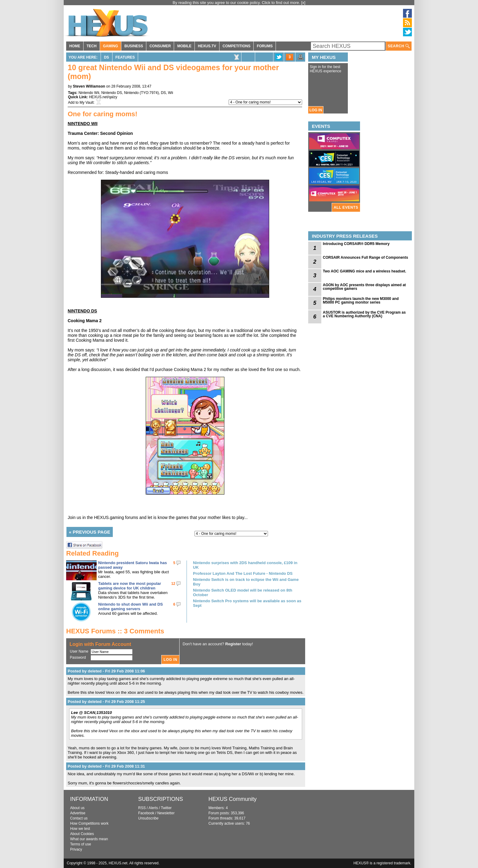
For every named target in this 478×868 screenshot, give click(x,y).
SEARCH (399, 46)
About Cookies (82, 834)
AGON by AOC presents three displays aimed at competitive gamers (364, 287)
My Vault (87, 103)
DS (107, 57)
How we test (80, 829)
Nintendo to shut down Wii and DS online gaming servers (130, 607)
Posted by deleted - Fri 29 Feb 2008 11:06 (106, 671)
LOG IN (316, 110)
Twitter (166, 808)
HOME (75, 46)
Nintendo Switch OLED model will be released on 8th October (243, 592)
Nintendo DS (112, 93)
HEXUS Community (233, 799)
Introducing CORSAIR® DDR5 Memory (356, 244)
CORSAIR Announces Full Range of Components (366, 258)
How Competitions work (89, 823)
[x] (303, 3)
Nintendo (131, 93)
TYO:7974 (149, 93)
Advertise (78, 813)
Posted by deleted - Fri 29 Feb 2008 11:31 (106, 766)
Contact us (79, 818)
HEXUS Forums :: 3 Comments (115, 631)
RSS (142, 808)
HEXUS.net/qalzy (103, 97)
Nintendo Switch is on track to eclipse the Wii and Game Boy (246, 582)
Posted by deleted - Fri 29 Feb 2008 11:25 (106, 702)
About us (77, 808)
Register (233, 644)
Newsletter (166, 813)
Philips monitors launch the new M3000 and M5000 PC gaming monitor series (361, 301)
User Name (79, 651)
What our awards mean (89, 839)
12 (173, 584)
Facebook (146, 813)
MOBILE (184, 46)
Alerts (153, 808)
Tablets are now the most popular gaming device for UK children (130, 586)
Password (78, 657)
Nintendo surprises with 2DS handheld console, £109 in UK (245, 565)
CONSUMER (160, 46)
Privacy (76, 849)
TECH (92, 46)
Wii (171, 93)
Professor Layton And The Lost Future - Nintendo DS (243, 573)
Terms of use (81, 844)
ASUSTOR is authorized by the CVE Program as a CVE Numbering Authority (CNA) (364, 314)
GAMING (111, 46)
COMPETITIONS (236, 46)
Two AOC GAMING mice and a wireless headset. (364, 271)
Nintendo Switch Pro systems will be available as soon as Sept (247, 603)
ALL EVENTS (346, 207)
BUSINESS (134, 46)
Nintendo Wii (89, 93)
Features (125, 57)
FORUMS (265, 46)
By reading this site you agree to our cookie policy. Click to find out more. (237, 3)
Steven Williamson (89, 86)
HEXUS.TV (207, 46)
